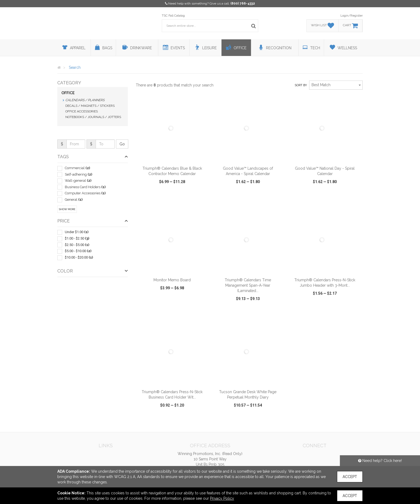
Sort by (301, 85)
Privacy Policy (222, 498)
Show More (67, 209)
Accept (350, 477)
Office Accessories (82, 111)
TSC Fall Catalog (173, 16)
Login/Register (352, 16)
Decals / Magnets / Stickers (90, 106)
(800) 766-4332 (243, 3)
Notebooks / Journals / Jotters (93, 117)
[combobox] (336, 85)
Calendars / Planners (85, 100)
